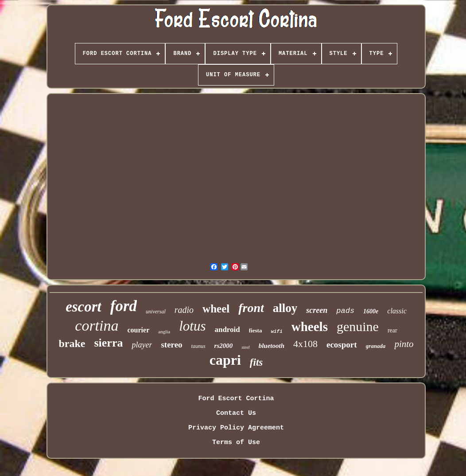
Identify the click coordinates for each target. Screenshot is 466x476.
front (251, 308)
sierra (108, 343)
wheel (216, 309)
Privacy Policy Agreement (236, 428)
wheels (310, 327)
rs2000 (224, 346)
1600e (371, 311)
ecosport (342, 345)
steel (245, 347)
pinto (404, 344)
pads (345, 311)
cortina (97, 326)
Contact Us (236, 413)
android (227, 330)
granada (376, 346)
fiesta (256, 330)
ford (124, 306)
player (142, 345)
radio (184, 310)
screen (317, 310)
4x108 (305, 344)
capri (225, 360)
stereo (171, 345)
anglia (164, 332)
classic (397, 311)
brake (72, 343)
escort (83, 307)
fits (256, 362)
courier (139, 330)
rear (392, 330)
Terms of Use (236, 443)
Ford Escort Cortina (236, 399)
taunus (198, 346)
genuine (358, 326)
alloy (285, 308)
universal (156, 312)
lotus (192, 326)
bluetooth (272, 346)
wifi (276, 332)
